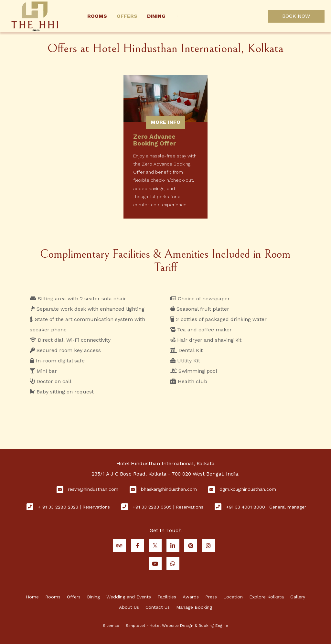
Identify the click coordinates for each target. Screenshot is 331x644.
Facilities (167, 597)
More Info (165, 122)
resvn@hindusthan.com (93, 489)
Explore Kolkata (267, 597)
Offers (127, 16)
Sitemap (111, 626)
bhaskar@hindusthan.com (169, 489)
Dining (156, 16)
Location (233, 597)
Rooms (97, 16)
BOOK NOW (296, 16)
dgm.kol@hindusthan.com (248, 489)
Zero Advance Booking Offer (155, 140)
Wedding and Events (129, 597)
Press (211, 597)
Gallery (298, 597)
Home (32, 597)
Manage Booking (194, 607)
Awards (191, 597)
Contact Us (158, 607)
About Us (129, 607)
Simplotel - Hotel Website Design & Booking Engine (177, 626)
